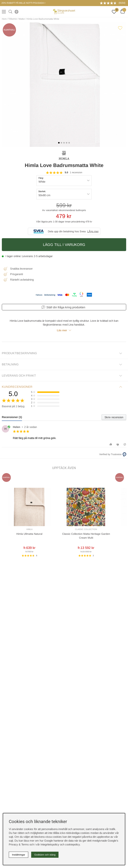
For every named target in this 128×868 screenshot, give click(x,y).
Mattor (22, 19)
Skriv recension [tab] (114, 417)
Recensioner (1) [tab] (12, 417)
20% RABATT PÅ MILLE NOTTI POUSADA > (23, 3)
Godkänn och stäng (45, 855)
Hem (4, 19)
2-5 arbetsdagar (43, 256)
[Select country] (16, 12)
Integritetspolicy (50, 844)
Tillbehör (13, 19)
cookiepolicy (72, 844)
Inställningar (19, 855)
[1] (64, 85)
